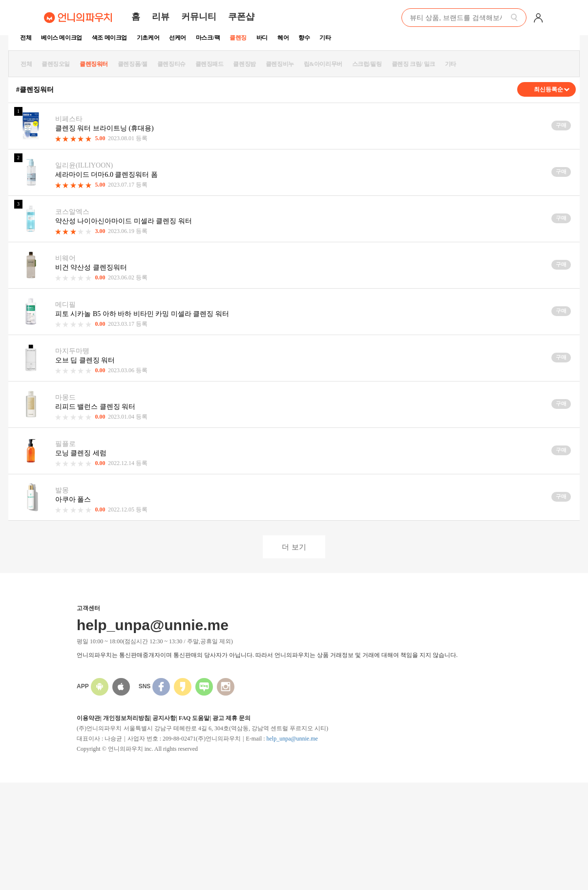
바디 (262, 38)
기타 (325, 38)
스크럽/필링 (367, 64)
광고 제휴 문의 (231, 718)
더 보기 (294, 547)
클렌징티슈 (171, 64)
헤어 (283, 38)
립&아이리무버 (323, 64)
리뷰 (161, 17)
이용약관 (88, 718)
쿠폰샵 (241, 17)
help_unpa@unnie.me (292, 739)
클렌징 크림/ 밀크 (413, 64)
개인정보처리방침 (126, 718)
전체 (26, 38)
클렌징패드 (210, 64)
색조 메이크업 (109, 38)
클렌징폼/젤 (133, 64)
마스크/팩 (208, 38)
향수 (304, 38)
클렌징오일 (56, 64)
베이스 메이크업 (62, 38)
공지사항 (164, 718)
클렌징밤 (244, 64)
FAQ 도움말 (194, 718)
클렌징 (238, 38)
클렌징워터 (94, 64)
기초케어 (148, 38)
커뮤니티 (199, 17)
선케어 (178, 38)
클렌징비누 (280, 64)
